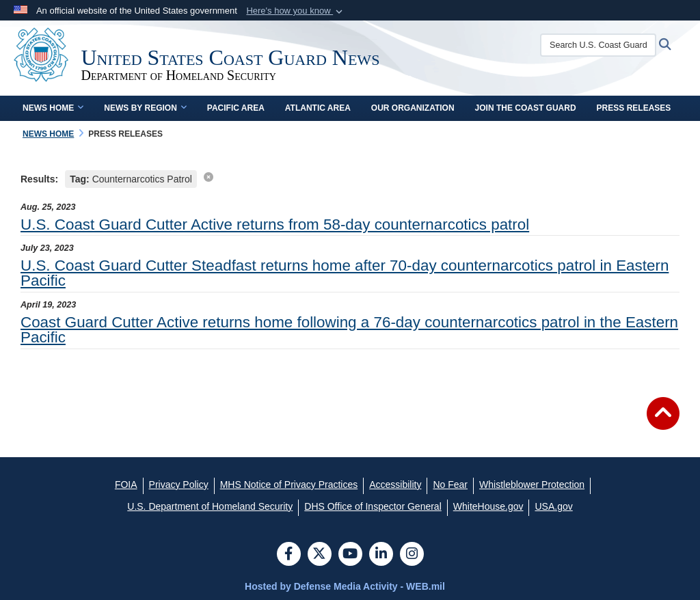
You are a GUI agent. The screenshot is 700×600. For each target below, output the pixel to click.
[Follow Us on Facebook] (289, 555)
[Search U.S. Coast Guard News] (602, 45)
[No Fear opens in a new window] (450, 485)
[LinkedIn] (381, 555)
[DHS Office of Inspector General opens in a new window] (373, 506)
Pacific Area (236, 108)
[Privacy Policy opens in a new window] (179, 485)
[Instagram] (412, 555)
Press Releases (634, 108)
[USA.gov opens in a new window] (553, 506)
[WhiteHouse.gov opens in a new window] (488, 506)
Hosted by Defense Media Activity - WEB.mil (345, 586)
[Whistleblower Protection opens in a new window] (532, 485)
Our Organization (413, 108)
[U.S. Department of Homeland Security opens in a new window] (210, 506)
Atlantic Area (318, 108)
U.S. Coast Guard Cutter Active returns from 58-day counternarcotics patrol (275, 224)
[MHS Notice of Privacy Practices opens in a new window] (289, 485)
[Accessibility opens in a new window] (395, 485)
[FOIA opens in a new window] (126, 485)
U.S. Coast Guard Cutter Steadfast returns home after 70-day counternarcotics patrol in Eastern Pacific (345, 273)
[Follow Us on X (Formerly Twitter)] (320, 555)
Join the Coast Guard (526, 108)
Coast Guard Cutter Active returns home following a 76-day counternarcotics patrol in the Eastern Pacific (349, 330)
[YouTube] (350, 555)
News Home (53, 108)
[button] (296, 11)
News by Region (145, 108)
